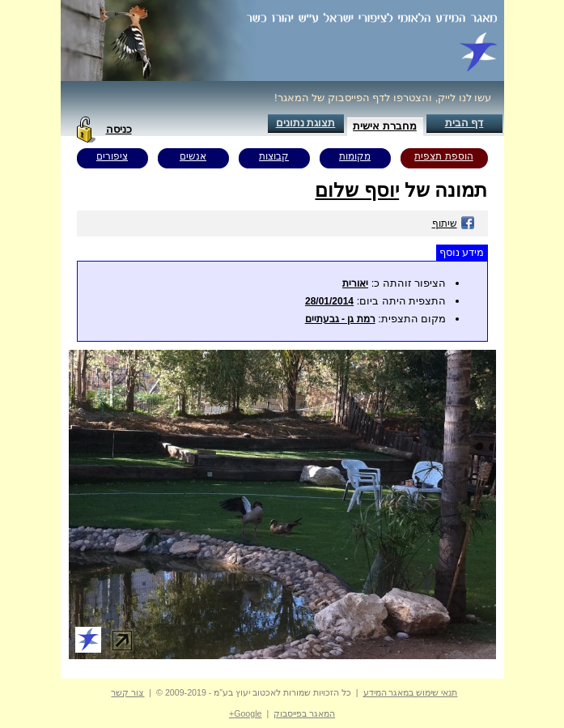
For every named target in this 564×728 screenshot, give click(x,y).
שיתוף (454, 224)
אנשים (193, 156)
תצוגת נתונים (306, 123)
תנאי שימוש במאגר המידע (411, 692)
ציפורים (112, 156)
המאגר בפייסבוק (304, 713)
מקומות (355, 156)
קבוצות (274, 156)
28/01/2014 (329, 301)
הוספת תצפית (443, 156)
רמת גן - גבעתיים (340, 319)
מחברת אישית (385, 126)
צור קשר (127, 692)
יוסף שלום (357, 190)
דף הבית (464, 123)
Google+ (246, 713)
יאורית (355, 283)
